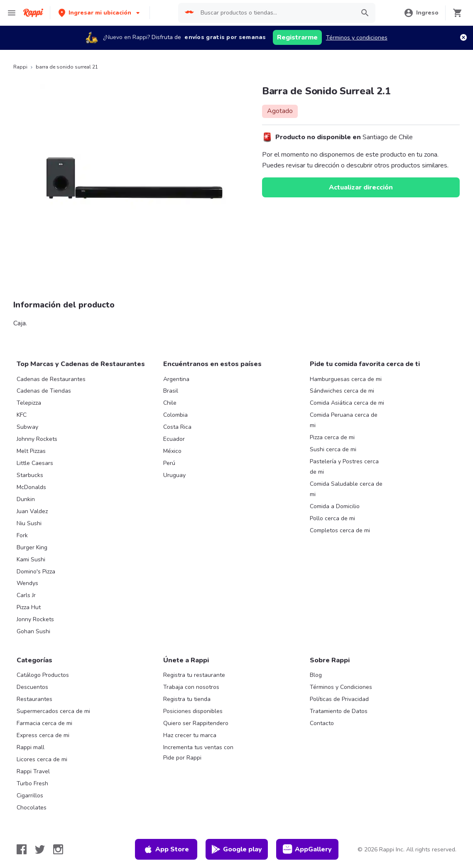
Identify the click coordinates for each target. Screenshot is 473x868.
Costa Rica (177, 427)
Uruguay (174, 475)
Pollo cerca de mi (332, 518)
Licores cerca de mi (42, 759)
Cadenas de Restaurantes (51, 379)
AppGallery (307, 849)
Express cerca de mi (43, 735)
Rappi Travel (33, 771)
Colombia (175, 415)
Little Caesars (35, 463)
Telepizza (29, 403)
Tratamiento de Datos (339, 711)
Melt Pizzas (31, 451)
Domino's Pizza (36, 572)
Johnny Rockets (37, 439)
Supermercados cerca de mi (53, 711)
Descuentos (32, 687)
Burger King (32, 547)
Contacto (322, 723)
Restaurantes (34, 699)
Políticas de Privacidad (339, 699)
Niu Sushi (29, 523)
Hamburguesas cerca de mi (346, 379)
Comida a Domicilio (335, 506)
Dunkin (26, 499)
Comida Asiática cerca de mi (347, 403)
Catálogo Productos (43, 675)
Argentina (176, 379)
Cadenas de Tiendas (44, 391)
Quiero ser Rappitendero (196, 723)
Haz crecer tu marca (190, 735)
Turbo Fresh (32, 783)
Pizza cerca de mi (332, 437)
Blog (316, 675)
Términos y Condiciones (341, 687)
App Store (166, 849)
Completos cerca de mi (340, 530)
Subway (27, 427)
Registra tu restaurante (194, 675)
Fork (22, 535)
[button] (100, 13)
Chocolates (32, 808)
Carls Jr (26, 595)
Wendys (27, 583)
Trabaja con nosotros (191, 687)
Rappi (20, 67)
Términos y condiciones (357, 38)
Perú (169, 463)
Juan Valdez (32, 511)
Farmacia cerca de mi (44, 723)
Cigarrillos (30, 795)
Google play (236, 849)
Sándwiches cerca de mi (342, 391)
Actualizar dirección (361, 187)
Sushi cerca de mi (333, 449)
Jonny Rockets (35, 619)
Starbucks (30, 475)
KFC (22, 415)
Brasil (171, 391)
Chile (170, 403)
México (172, 451)
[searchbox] (275, 13)
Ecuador (174, 439)
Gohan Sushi (33, 631)
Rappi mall (31, 747)
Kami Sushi (31, 559)
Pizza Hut (29, 607)
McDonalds (31, 487)
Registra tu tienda (187, 699)
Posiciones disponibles (193, 711)
